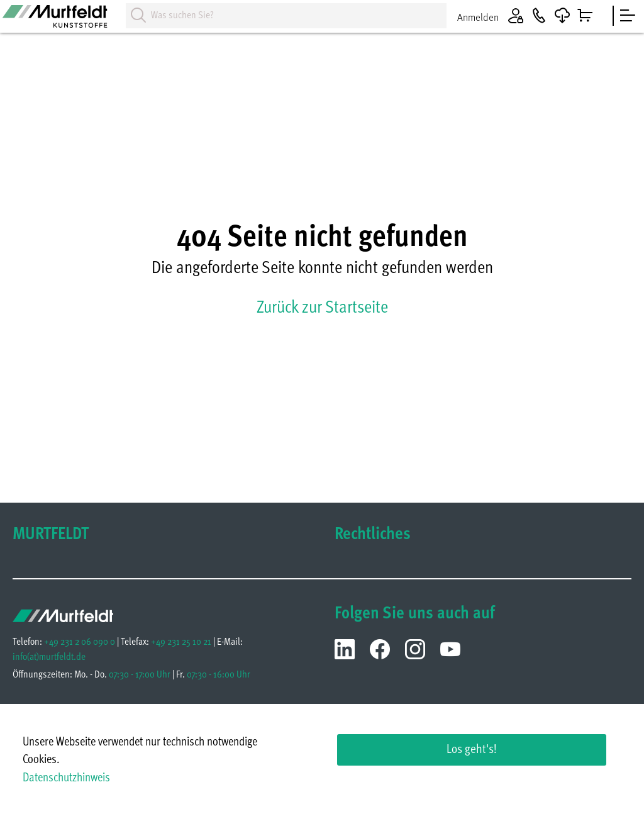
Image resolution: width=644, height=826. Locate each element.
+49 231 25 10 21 (181, 642)
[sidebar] (628, 16)
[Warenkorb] (585, 16)
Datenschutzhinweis (66, 779)
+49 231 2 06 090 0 (80, 642)
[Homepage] (63, 21)
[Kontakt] (539, 16)
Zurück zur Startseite (322, 308)
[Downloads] (562, 16)
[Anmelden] (494, 16)
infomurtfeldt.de (49, 657)
